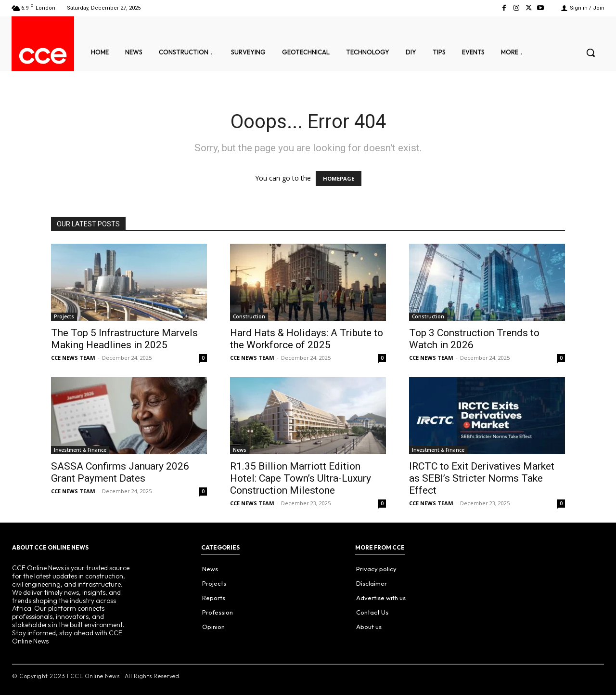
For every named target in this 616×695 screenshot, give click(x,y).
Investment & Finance (80, 450)
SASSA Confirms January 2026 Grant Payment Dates (120, 472)
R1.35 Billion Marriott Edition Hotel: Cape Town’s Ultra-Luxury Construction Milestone (301, 478)
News (240, 450)
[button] (590, 52)
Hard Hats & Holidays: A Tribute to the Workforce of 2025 (307, 339)
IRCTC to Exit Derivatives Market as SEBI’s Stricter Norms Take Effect (482, 478)
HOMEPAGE (339, 178)
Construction (249, 316)
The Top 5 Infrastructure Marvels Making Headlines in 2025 (124, 339)
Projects (64, 316)
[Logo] (43, 56)
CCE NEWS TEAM (73, 358)
